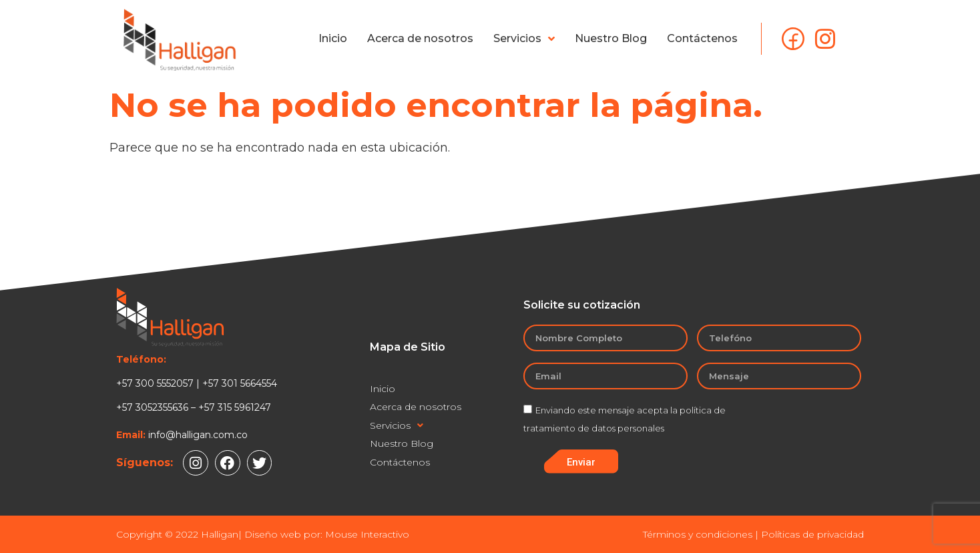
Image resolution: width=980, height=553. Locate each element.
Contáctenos (702, 38)
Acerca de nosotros (420, 38)
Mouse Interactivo (367, 534)
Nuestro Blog (611, 38)
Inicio (333, 38)
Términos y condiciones (698, 534)
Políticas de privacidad (812, 534)
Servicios (524, 39)
